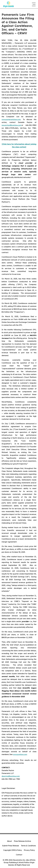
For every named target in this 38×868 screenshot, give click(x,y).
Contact (19, 855)
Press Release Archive (22, 841)
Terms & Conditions (28, 846)
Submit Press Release (11, 846)
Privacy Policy (29, 850)
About (9, 841)
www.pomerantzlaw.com (11, 119)
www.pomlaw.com (20, 754)
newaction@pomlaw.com (11, 125)
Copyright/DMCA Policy (13, 850)
